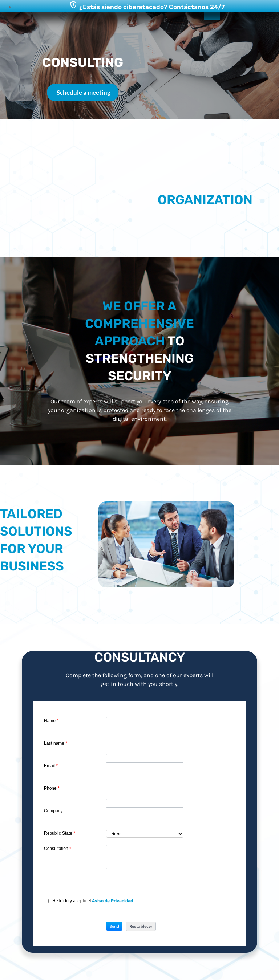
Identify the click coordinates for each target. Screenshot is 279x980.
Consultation (58, 849)
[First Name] (145, 725)
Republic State (60, 833)
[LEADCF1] (145, 857)
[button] (114, 926)
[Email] (145, 770)
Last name (56, 743)
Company (53, 811)
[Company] (145, 815)
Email (51, 766)
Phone (52, 788)
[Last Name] (145, 747)
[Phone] (145, 792)
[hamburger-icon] (212, 15)
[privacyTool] (46, 901)
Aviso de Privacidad (112, 901)
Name (51, 721)
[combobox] (145, 834)
